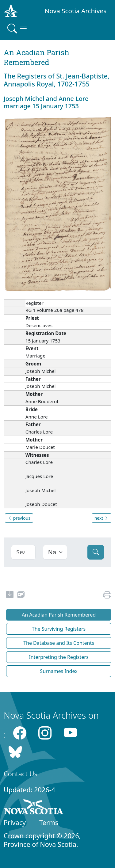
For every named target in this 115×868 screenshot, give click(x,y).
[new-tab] (10, 595)
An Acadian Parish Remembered (59, 615)
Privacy (15, 822)
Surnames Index (59, 671)
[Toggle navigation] (18, 29)
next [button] (102, 518)
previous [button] (19, 518)
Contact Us (21, 774)
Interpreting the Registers (59, 657)
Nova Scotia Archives (76, 11)
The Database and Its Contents (59, 643)
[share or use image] (21, 595)
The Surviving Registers (59, 629)
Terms (49, 822)
